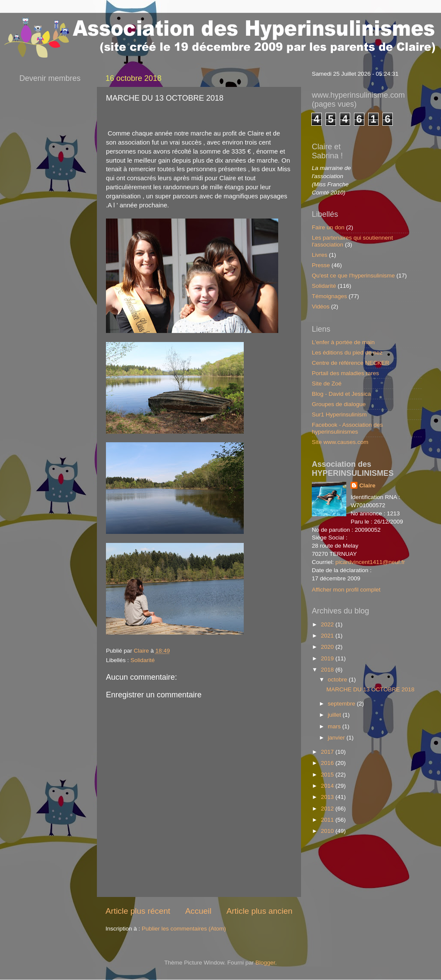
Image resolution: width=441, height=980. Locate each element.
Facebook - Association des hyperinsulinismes (347, 428)
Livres (320, 255)
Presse (321, 265)
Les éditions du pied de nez (347, 353)
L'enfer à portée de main (343, 342)
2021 (328, 636)
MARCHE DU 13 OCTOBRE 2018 (371, 689)
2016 (328, 763)
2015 (328, 775)
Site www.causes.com (340, 442)
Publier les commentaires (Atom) (184, 929)
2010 (328, 831)
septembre (342, 704)
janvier (337, 738)
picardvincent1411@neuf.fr (370, 562)
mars (335, 726)
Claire (367, 485)
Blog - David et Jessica (341, 394)
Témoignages (329, 296)
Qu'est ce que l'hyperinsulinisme (353, 276)
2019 (328, 658)
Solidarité (143, 660)
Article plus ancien (259, 911)
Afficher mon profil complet (346, 590)
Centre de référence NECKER (351, 363)
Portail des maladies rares (345, 373)
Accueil (198, 911)
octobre (338, 680)
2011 (328, 820)
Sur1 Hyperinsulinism (339, 414)
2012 (328, 809)
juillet (335, 715)
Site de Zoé (327, 384)
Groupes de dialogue (339, 404)
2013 (328, 797)
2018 (328, 670)
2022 (328, 624)
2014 (328, 786)
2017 (328, 752)
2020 (328, 647)
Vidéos (321, 307)
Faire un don (328, 227)
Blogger (265, 963)
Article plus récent (138, 911)
